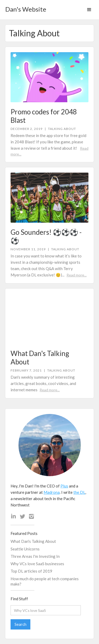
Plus (64, 486)
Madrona (52, 492)
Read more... (77, 275)
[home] (24, 8)
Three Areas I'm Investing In (35, 556)
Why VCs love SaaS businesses (37, 564)
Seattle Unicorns (25, 549)
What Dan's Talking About (33, 541)
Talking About (62, 129)
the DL (79, 492)
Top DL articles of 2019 (31, 571)
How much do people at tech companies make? (45, 581)
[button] (89, 10)
